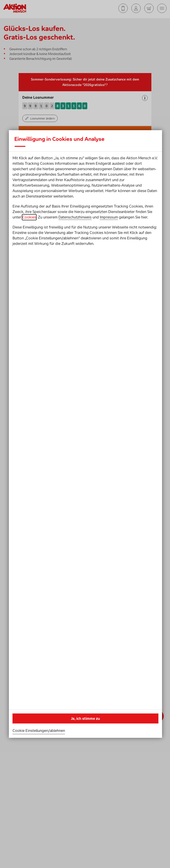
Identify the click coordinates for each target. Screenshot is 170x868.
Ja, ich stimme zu (85, 718)
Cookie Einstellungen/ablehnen (39, 731)
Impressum (109, 217)
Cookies (29, 217)
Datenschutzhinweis (75, 217)
